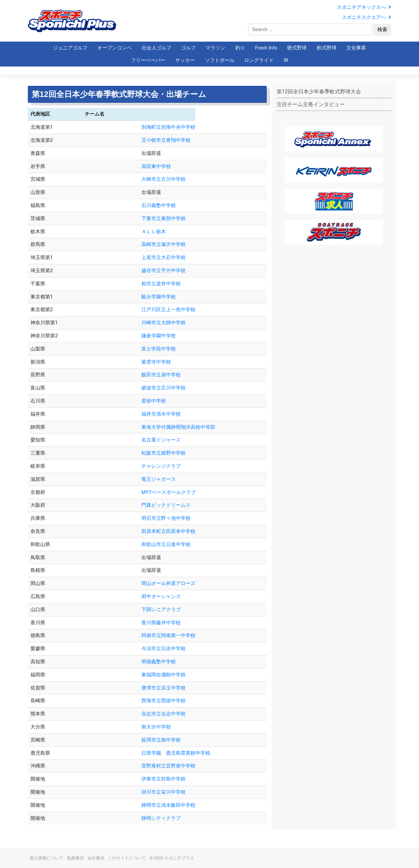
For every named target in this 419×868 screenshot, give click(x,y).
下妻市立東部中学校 (164, 218)
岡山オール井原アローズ (168, 583)
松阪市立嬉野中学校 (164, 453)
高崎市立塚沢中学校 (164, 244)
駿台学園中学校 (159, 297)
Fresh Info (266, 48)
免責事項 (75, 858)
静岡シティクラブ (161, 818)
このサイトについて (127, 858)
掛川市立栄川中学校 (164, 792)
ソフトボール (220, 60)
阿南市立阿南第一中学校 (168, 635)
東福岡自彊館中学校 (164, 675)
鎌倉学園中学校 (159, 336)
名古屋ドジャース (161, 440)
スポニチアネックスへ (364, 7)
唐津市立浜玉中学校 (164, 688)
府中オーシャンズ (161, 596)
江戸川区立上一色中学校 (168, 310)
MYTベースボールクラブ (169, 492)
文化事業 (356, 48)
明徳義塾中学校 (159, 662)
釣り (240, 48)
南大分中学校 (156, 727)
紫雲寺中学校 (156, 362)
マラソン (215, 48)
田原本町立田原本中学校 (168, 531)
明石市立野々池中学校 (166, 518)
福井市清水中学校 (161, 414)
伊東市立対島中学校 (164, 779)
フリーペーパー (148, 60)
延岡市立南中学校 (161, 740)
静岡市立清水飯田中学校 (168, 805)
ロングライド (259, 60)
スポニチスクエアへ (366, 17)
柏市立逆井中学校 (161, 284)
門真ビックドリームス (166, 505)
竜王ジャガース (159, 479)
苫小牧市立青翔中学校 (166, 140)
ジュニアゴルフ (70, 48)
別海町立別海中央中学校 (168, 127)
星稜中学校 (154, 401)
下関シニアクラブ (161, 610)
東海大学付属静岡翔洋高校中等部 (178, 427)
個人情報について (46, 858)
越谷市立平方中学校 (164, 271)
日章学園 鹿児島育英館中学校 (188, 753)
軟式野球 (327, 48)
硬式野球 (297, 48)
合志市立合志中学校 (164, 714)
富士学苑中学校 (159, 349)
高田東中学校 (156, 166)
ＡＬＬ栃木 (154, 232)
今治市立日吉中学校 (164, 649)
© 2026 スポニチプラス (172, 858)
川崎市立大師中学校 (164, 323)
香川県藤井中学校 (161, 623)
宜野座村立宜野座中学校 (168, 766)
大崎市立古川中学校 (164, 179)
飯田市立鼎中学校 (161, 375)
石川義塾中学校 (159, 205)
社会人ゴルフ (156, 48)
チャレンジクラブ (161, 466)
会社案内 (96, 858)
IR (286, 60)
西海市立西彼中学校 (164, 701)
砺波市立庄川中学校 (164, 388)
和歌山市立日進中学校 (166, 544)
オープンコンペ (114, 48)
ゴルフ (188, 48)
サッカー (185, 60)
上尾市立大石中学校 (164, 257)
